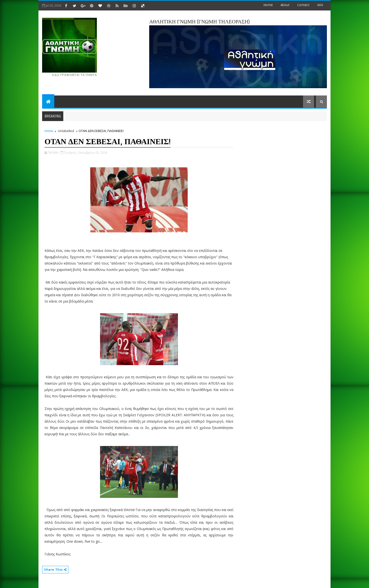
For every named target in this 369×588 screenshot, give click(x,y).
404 (320, 5)
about (285, 5)
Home (268, 5)
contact (303, 5)
